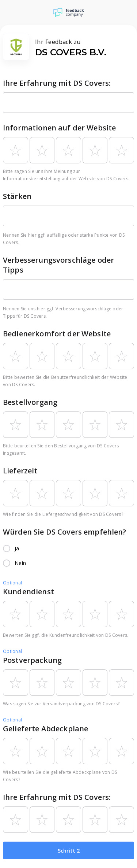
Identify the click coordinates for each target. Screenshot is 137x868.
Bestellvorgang (30, 402)
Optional (12, 583)
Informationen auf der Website (59, 128)
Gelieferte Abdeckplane (45, 729)
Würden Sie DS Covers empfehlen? (65, 532)
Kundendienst (28, 592)
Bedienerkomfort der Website (57, 334)
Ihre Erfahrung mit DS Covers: (57, 83)
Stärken (17, 196)
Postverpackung (32, 660)
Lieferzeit (20, 471)
